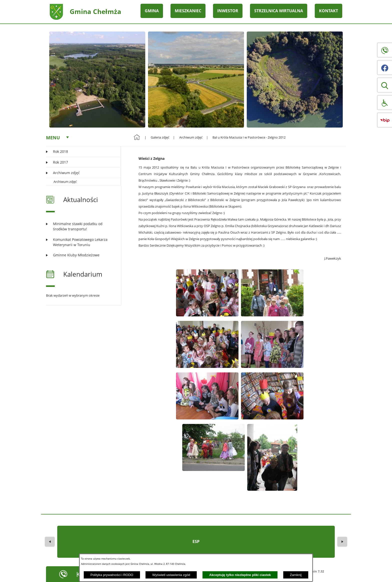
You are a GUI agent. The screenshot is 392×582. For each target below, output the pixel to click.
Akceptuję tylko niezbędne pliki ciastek (240, 575)
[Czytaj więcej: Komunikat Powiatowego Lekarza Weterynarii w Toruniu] (80, 242)
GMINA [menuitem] (152, 11)
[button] (384, 85)
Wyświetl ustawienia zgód (171, 575)
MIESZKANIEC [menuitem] (188, 11)
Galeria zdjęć (160, 137)
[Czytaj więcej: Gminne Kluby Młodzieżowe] (80, 255)
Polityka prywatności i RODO (112, 575)
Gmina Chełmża (95, 12)
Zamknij (296, 575)
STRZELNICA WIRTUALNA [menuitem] (279, 11)
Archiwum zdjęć (65, 182)
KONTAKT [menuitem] (328, 11)
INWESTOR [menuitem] (228, 11)
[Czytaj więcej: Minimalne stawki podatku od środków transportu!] (80, 226)
